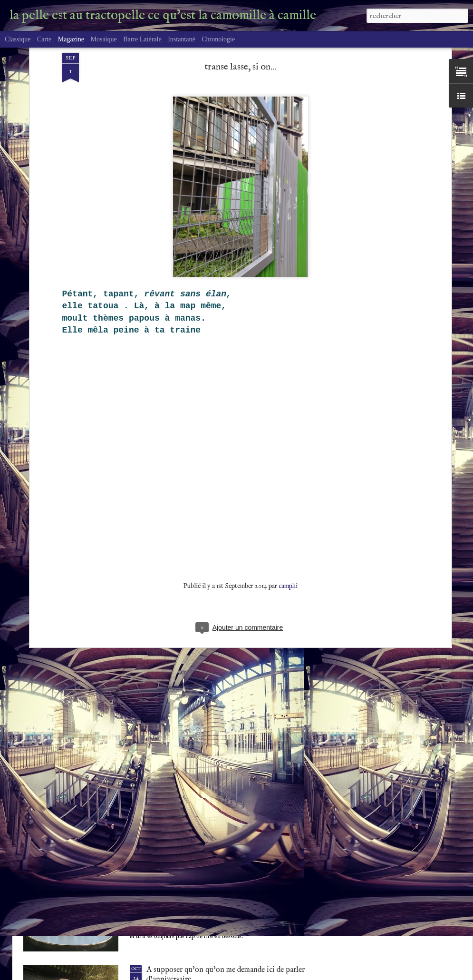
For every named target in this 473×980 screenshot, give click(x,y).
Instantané (182, 39)
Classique (18, 39)
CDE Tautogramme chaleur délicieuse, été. (214, 752)
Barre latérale (142, 39)
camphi (288, 451)
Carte (44, 39)
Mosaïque (103, 39)
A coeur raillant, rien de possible (198, 861)
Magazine (71, 39)
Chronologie (218, 39)
